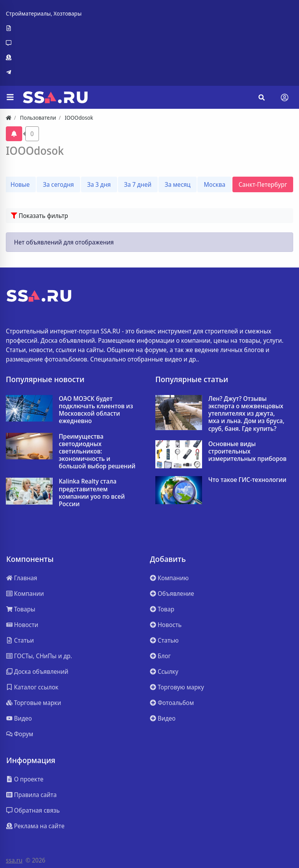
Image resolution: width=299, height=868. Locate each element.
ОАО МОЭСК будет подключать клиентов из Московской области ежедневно (96, 410)
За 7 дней (138, 184)
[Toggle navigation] (285, 97)
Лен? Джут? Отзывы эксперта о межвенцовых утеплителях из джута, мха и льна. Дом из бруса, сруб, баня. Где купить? (246, 414)
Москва (214, 184)
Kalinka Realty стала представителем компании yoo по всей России (92, 493)
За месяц (178, 184)
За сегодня (58, 184)
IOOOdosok (35, 151)
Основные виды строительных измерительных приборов (247, 452)
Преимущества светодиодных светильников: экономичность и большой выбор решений (97, 452)
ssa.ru (14, 860)
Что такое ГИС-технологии (247, 480)
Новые (20, 184)
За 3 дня (99, 184)
